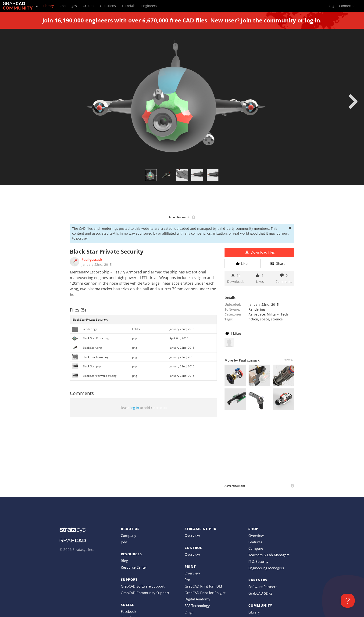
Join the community (268, 20)
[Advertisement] (182, 201)
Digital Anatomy (197, 599)
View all (289, 360)
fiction (253, 319)
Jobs (124, 542)
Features (255, 542)
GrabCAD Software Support (143, 586)
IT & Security (258, 561)
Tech (284, 314)
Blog (124, 561)
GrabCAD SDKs (260, 593)
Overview (192, 535)
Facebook (128, 611)
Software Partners (263, 587)
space (265, 319)
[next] (353, 101)
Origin (190, 612)
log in (135, 408)
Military (273, 314)
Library (254, 612)
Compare (256, 548)
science (277, 319)
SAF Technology (197, 606)
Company (128, 535)
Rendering (257, 309)
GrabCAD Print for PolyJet (205, 593)
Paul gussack (92, 260)
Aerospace (257, 314)
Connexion (347, 6)
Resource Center (134, 567)
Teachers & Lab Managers (269, 555)
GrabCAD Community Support (145, 593)
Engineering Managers (266, 568)
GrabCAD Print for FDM (203, 586)
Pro (187, 580)
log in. (313, 20)
